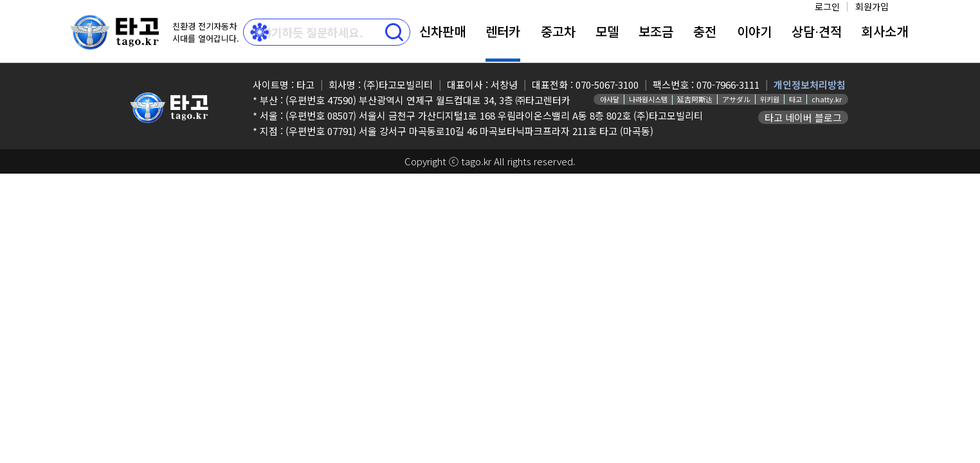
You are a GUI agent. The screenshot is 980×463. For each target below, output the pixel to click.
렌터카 (503, 31)
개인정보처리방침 (810, 85)
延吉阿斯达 (695, 99)
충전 (705, 31)
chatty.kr (827, 99)
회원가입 (872, 6)
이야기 (754, 31)
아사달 (610, 99)
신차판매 (442, 31)
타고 (795, 99)
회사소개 (885, 31)
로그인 (827, 6)
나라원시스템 (648, 99)
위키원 (770, 99)
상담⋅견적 (817, 31)
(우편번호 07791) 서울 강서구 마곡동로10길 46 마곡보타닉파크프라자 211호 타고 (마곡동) (469, 131)
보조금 (656, 31)
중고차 (558, 31)
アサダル (736, 99)
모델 (607, 31)
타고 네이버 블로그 (803, 117)
